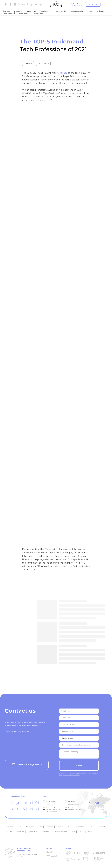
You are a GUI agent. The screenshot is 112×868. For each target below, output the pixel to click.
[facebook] (11, 4)
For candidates (46, 832)
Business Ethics (33, 832)
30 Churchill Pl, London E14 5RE (52, 803)
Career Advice (61, 11)
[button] (93, 4)
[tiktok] (32, 4)
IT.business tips (46, 11)
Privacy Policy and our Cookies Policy (27, 855)
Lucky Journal (10, 13)
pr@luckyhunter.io (30, 726)
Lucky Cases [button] (24, 13)
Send (79, 766)
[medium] (36, 4)
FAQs (19, 827)
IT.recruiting (31, 11)
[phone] (79, 725)
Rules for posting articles (17, 732)
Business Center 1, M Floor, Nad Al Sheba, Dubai (53, 810)
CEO (70, 827)
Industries (60, 827)
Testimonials (102, 827)
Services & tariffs (80, 827)
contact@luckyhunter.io (30, 765)
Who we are (10, 827)
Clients (92, 827)
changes (63, 73)
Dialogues (101, 11)
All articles (6, 11)
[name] (79, 718)
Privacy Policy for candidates (24, 857)
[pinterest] (28, 4)
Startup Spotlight (78, 11)
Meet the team (30, 827)
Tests (91, 11)
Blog (74, 832)
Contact (89, 832)
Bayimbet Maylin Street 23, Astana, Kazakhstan (75, 803)
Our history (9, 832)
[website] (19, 4)
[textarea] (79, 745)
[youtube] (23, 4)
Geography (50, 827)
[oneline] (79, 732)
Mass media (21, 832)
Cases (40, 827)
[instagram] (15, 4)
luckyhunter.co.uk (76, 5)
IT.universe (18, 11)
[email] (79, 712)
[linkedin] (6, 4)
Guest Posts (39, 13)
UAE (105, 4)
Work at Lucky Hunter (61, 832)
